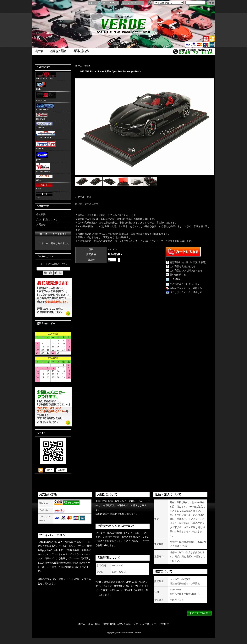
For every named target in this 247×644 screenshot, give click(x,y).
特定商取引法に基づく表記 (117, 624)
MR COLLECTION (46, 76)
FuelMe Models (43, 168)
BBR (41, 86)
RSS (50, 470)
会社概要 (41, 214)
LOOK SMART (45, 107)
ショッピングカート (133, 3)
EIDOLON (46, 97)
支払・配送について (59, 52)
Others (44, 178)
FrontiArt (46, 145)
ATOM (62, 470)
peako (42, 156)
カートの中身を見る (53, 234)
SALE (44, 187)
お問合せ (82, 52)
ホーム (40, 52)
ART (44, 195)
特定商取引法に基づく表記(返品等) (188, 262)
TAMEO (44, 125)
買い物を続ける (178, 275)
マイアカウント (111, 3)
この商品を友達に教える (183, 267)
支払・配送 (94, 624)
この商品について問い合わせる (186, 271)
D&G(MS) (42, 116)
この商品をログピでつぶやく (185, 284)
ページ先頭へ (199, 613)
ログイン (93, 3)
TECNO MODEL (46, 135)
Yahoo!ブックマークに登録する (186, 288)
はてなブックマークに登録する (186, 292)
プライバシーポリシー (145, 624)
